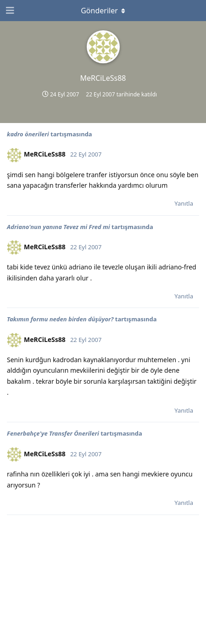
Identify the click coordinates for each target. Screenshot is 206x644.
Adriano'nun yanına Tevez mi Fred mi (58, 227)
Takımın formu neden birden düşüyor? (60, 319)
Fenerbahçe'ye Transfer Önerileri (53, 433)
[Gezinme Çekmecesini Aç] (9, 11)
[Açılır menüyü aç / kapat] (103, 11)
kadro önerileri (28, 134)
